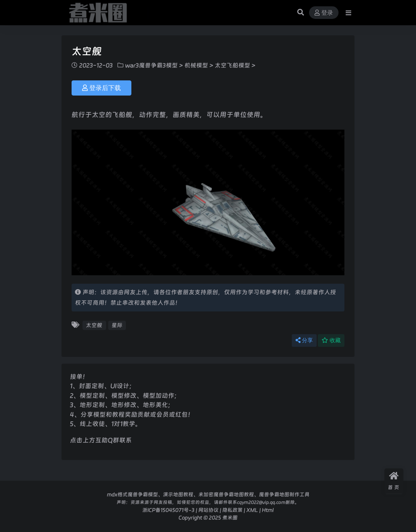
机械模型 (196, 65)
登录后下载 (101, 88)
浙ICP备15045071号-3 (168, 510)
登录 (324, 13)
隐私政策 (232, 510)
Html (268, 510)
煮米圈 (230, 517)
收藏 (331, 340)
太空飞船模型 (232, 65)
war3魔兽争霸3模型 (151, 65)
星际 (117, 325)
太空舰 (94, 325)
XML (252, 510)
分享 (304, 340)
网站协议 (208, 510)
